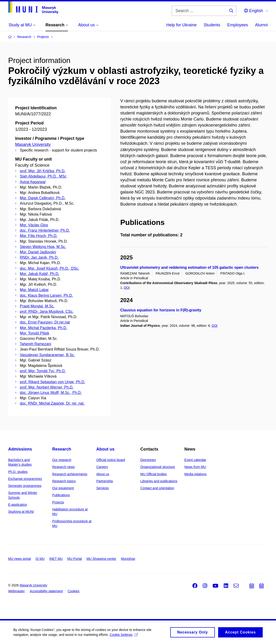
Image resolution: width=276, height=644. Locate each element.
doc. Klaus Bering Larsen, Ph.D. (46, 295)
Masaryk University (33, 145)
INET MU (56, 559)
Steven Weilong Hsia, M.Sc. (43, 247)
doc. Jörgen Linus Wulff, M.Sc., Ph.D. (51, 393)
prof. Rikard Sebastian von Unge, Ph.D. (52, 382)
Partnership (105, 481)
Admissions (20, 449)
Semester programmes (25, 486)
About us (105, 449)
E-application (18, 505)
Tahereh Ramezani (35, 344)
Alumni (261, 25)
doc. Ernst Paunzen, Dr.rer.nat (45, 322)
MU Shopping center (101, 559)
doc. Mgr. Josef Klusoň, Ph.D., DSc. (49, 268)
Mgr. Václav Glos (34, 225)
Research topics (64, 481)
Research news (64, 467)
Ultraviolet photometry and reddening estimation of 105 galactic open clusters (189, 267)
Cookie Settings (127, 635)
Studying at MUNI (21, 512)
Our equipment (63, 488)
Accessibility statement (46, 591)
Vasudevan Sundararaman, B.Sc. (47, 355)
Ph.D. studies (18, 472)
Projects (58, 502)
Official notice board (111, 460)
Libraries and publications (159, 481)
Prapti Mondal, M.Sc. (37, 306)
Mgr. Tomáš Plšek (35, 333)
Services (103, 488)
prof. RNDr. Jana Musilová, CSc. (47, 312)
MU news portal (19, 559)
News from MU (195, 467)
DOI (127, 288)
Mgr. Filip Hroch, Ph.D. (39, 236)
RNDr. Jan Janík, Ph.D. (39, 257)
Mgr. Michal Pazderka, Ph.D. (44, 328)
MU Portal (74, 559)
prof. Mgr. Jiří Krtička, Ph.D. (43, 171)
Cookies (74, 591)
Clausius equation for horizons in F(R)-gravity (161, 310)
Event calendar (195, 460)
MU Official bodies (153, 474)
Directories (148, 460)
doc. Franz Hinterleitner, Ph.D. (45, 230)
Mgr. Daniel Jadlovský (38, 252)
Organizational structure (158, 467)
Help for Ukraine (182, 25)
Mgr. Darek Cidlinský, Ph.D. (43, 198)
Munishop (128, 559)
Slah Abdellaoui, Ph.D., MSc (43, 176)
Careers (102, 467)
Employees (238, 25)
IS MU (40, 559)
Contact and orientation (157, 488)
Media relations (195, 474)
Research (62, 449)
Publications (61, 495)
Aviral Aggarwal (33, 182)
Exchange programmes (25, 479)
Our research (62, 460)
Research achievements (70, 474)
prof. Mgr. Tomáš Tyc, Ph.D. (43, 371)
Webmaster (16, 591)
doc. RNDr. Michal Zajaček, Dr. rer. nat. (52, 403)
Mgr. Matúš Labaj (34, 290)
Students (212, 25)
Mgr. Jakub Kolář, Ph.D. (40, 274)
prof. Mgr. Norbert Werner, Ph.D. (47, 387)
